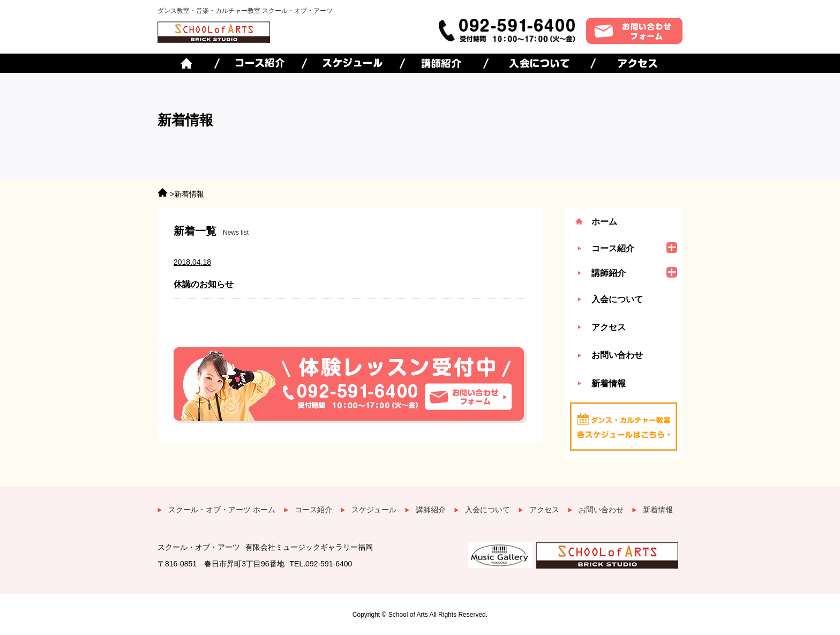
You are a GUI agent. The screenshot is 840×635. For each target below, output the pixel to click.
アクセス (609, 327)
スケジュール (374, 510)
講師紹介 (431, 510)
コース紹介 (313, 510)
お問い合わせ (617, 355)
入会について (617, 299)
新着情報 (609, 383)
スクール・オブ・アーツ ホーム (222, 510)
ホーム (604, 222)
